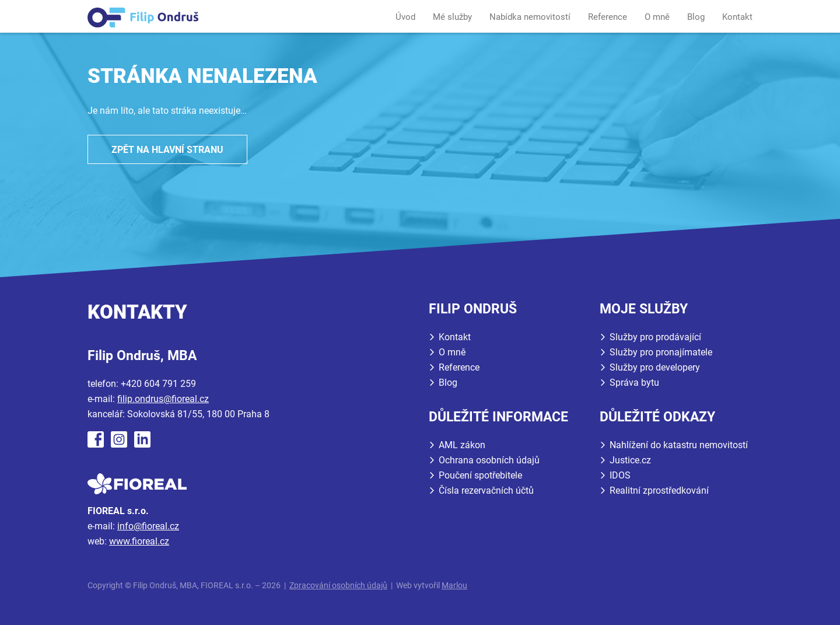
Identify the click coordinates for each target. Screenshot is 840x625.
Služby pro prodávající (655, 337)
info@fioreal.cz (148, 526)
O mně (657, 17)
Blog (696, 17)
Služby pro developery (655, 367)
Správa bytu (634, 383)
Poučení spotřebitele (480, 475)
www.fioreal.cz (139, 541)
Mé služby (452, 17)
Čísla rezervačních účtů (486, 490)
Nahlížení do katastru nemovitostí (679, 445)
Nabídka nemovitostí (530, 17)
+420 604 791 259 (158, 384)
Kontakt (737, 17)
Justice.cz (630, 460)
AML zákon (462, 445)
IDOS (620, 475)
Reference (608, 17)
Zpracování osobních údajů (338, 586)
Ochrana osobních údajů (489, 460)
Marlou (454, 586)
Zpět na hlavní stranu (167, 150)
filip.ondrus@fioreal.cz (163, 399)
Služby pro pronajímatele (661, 352)
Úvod (405, 17)
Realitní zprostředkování (659, 490)
